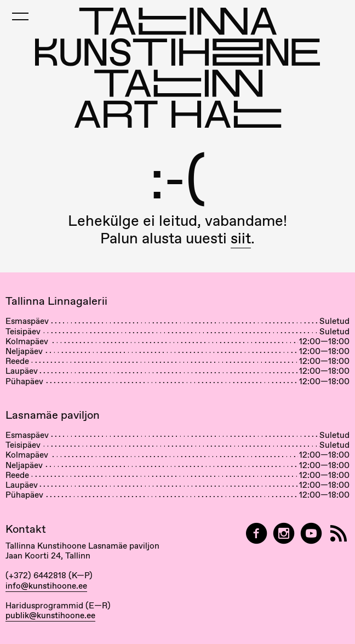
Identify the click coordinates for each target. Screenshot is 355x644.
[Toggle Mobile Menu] (20, 16)
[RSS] (339, 534)
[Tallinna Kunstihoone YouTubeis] (311, 534)
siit (241, 238)
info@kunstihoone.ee (46, 586)
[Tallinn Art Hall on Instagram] (284, 534)
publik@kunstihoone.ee (50, 615)
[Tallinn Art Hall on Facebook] (256, 534)
